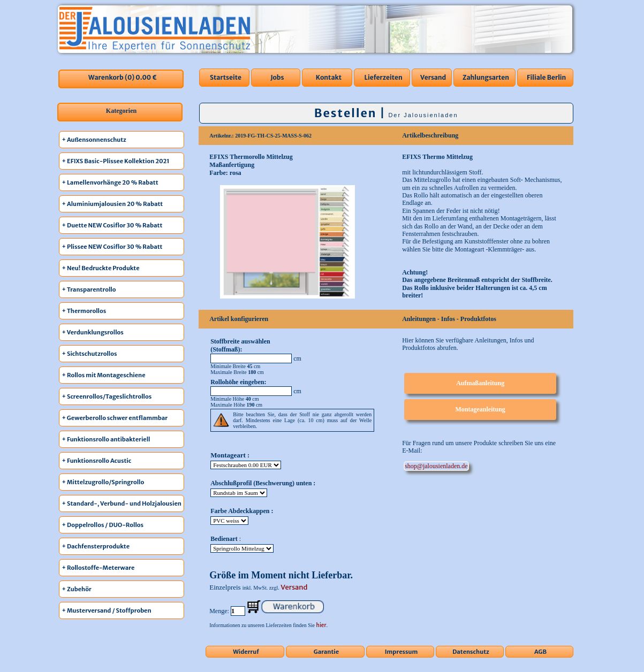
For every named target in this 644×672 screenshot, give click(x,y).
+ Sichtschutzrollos (90, 354)
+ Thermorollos (84, 311)
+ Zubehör (77, 589)
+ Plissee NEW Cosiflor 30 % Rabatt (112, 247)
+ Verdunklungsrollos (93, 332)
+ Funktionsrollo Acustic (97, 461)
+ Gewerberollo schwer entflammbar (115, 418)
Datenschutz (471, 652)
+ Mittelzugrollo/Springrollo (103, 482)
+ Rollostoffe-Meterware (99, 568)
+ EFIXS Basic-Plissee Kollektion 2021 (116, 161)
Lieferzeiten (384, 77)
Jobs (277, 77)
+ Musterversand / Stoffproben (107, 610)
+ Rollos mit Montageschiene (104, 375)
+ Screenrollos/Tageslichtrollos (107, 396)
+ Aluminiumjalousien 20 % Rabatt (113, 204)
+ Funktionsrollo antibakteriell (106, 439)
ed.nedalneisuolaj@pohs (436, 466)
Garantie (326, 652)
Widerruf (246, 652)
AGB (540, 652)
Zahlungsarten (486, 77)
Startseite (226, 77)
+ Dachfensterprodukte (96, 546)
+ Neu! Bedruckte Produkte (101, 268)
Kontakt (329, 77)
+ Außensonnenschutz (94, 140)
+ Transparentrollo (89, 289)
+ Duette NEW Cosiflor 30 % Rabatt (112, 225)
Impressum (401, 652)
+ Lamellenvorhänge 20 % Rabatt (110, 182)
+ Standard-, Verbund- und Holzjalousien (122, 503)
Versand (433, 77)
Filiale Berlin (546, 77)
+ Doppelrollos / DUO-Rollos (103, 525)
